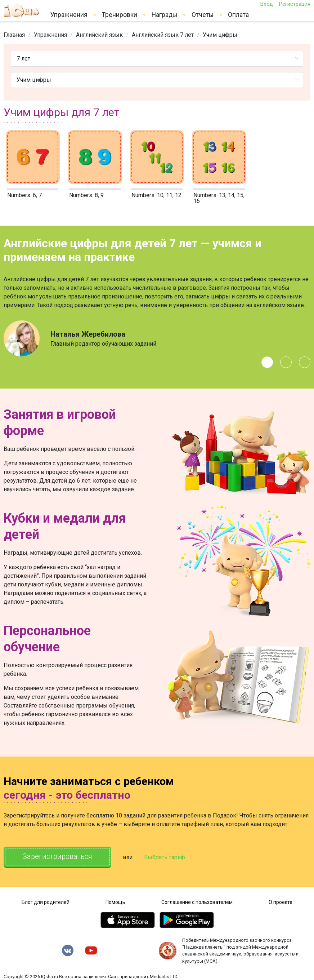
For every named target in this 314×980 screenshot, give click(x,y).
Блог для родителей (46, 902)
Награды (164, 15)
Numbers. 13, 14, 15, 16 (219, 198)
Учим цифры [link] (220, 35)
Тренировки (120, 15)
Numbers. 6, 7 (24, 195)
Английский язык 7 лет (163, 35)
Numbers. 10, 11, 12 (156, 195)
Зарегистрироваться (57, 857)
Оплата (238, 15)
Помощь (115, 902)
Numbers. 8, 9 (86, 195)
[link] (14, 35)
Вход (266, 4)
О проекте (281, 902)
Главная (14, 35)
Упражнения (69, 15)
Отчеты (203, 15)
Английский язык (99, 35)
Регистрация (295, 4)
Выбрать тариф (165, 857)
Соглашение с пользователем (197, 902)
